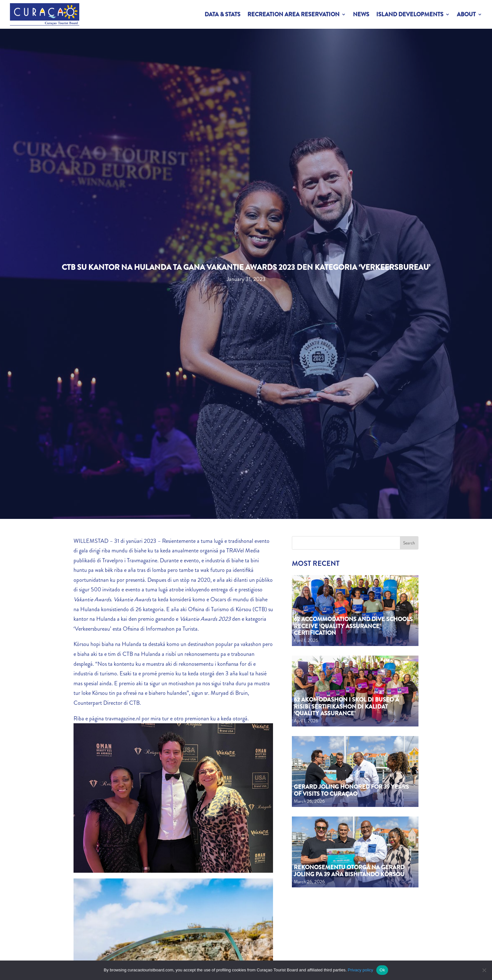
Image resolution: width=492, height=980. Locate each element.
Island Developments (410, 14)
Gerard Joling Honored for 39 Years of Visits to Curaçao (351, 790)
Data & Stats (223, 14)
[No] (484, 970)
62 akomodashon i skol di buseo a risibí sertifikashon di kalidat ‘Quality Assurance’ (346, 707)
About (466, 14)
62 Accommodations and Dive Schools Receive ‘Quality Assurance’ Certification (353, 626)
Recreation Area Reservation (293, 14)
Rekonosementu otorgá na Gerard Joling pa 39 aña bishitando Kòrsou (349, 871)
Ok (382, 970)
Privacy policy (360, 970)
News (361, 14)
